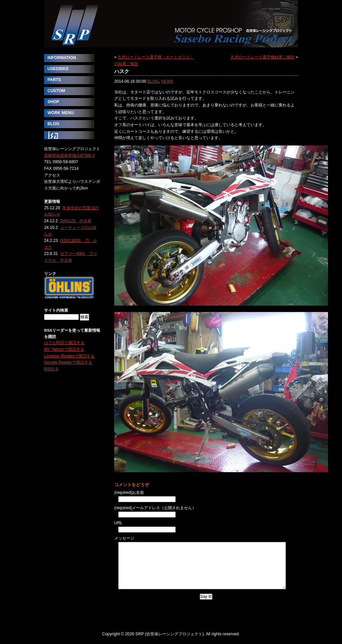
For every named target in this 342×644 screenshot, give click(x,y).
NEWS (167, 81)
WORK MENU (61, 113)
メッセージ (124, 538)
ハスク (122, 71)
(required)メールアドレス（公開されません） (155, 508)
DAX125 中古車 (76, 221)
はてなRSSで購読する (64, 343)
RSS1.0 (51, 369)
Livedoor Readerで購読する (69, 356)
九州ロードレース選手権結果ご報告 (263, 57)
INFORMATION (62, 58)
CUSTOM (56, 91)
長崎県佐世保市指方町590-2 (69, 155)
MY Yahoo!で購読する (64, 349)
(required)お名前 (129, 493)
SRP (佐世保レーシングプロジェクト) (171, 24)
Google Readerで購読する (68, 362)
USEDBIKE (58, 69)
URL (118, 523)
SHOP (53, 102)
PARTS (54, 80)
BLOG (153, 81)
